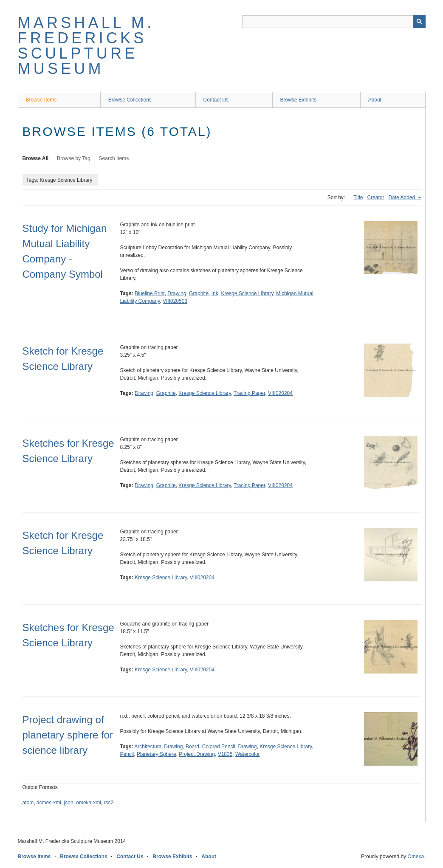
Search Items (114, 158)
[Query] (334, 22)
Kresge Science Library (247, 293)
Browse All (36, 158)
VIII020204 (280, 393)
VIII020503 (175, 301)
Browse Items (41, 100)
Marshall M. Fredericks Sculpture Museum (86, 46)
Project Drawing (197, 754)
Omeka (416, 857)
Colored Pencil (219, 747)
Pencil (127, 754)
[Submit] (419, 22)
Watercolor (248, 754)
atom (28, 803)
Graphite (199, 293)
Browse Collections (130, 100)
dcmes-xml (49, 803)
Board (192, 747)
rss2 (109, 803)
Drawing (177, 293)
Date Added (402, 197)
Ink (215, 293)
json (69, 803)
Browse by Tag (74, 158)
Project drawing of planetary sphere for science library (68, 735)
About (375, 100)
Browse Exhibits (298, 100)
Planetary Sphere (157, 754)
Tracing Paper (249, 393)
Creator (375, 197)
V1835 (225, 754)
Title (358, 197)
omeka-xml (89, 803)
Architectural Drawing (158, 747)
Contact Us (216, 100)
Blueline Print (150, 293)
